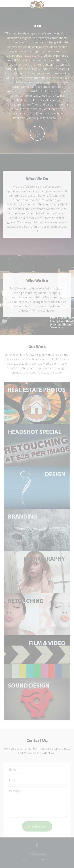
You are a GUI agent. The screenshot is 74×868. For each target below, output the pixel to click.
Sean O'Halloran (41, 860)
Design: (28, 860)
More (37, 133)
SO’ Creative (39, 853)
